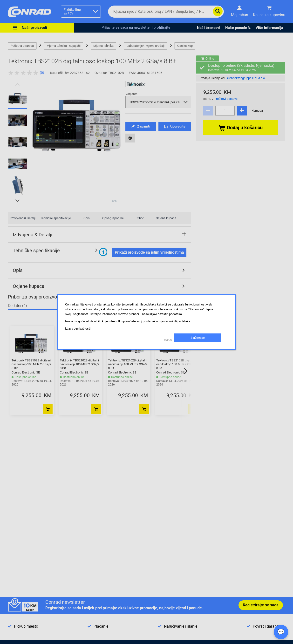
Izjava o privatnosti (78, 329)
